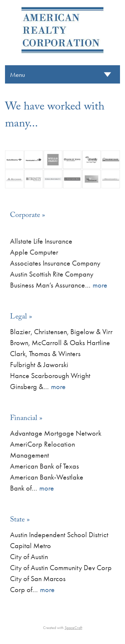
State (17, 520)
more (100, 285)
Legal (18, 317)
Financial (24, 419)
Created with (63, 628)
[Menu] (62, 74)
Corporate (25, 216)
